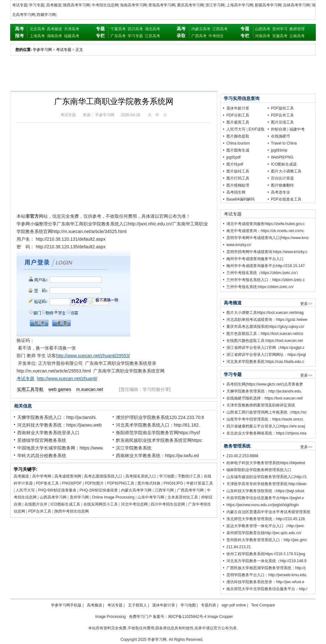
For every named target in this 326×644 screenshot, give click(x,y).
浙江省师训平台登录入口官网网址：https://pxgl (266, 355)
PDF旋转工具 (282, 108)
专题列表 (209, 605)
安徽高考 (280, 36)
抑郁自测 (279, 129)
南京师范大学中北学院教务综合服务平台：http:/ (267, 589)
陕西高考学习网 (76, 5)
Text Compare (263, 605)
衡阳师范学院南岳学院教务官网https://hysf (158, 433)
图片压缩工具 (282, 122)
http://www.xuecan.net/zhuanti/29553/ (93, 356)
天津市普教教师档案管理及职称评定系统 (261, 405)
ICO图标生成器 (284, 164)
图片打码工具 (238, 178)
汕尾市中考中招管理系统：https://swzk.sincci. (265, 419)
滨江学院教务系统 (134, 448)
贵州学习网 (79, 497)
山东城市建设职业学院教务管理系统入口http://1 (267, 477)
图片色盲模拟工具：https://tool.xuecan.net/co (265, 334)
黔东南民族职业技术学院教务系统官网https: (159, 440)
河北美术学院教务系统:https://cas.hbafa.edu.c (265, 362)
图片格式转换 (149, 483)
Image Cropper (220, 617)
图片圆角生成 (238, 150)
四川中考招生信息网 (168, 504)
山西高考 (263, 29)
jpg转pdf (234, 157)
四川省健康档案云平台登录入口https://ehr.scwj (266, 426)
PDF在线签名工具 (286, 199)
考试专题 (20, 5)
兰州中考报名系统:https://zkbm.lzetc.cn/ (260, 287)
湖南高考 (54, 36)
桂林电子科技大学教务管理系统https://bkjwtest (266, 463)
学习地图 (167, 476)
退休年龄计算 (238, 108)
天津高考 (72, 29)
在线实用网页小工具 (101, 504)
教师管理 (297, 29)
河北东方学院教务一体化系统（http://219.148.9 (266, 561)
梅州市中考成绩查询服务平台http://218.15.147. (266, 266)
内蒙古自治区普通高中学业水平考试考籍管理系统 (268, 512)
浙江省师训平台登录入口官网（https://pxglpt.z (265, 348)
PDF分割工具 (238, 115)
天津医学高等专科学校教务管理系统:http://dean (266, 484)
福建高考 (72, 36)
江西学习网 (164, 490)
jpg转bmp (279, 150)
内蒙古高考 (201, 29)
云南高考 (297, 36)
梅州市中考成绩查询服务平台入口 (255, 259)
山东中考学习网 (151, 497)
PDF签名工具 (47, 483)
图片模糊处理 (238, 185)
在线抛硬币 (280, 136)
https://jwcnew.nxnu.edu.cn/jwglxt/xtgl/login (262, 505)
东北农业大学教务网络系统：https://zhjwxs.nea (266, 433)
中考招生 (216, 36)
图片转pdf (235, 164)
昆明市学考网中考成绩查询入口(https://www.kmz (268, 238)
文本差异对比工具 (183, 497)
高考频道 (54, 5)
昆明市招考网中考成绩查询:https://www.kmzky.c (267, 252)
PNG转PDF (72, 483)
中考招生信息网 (105, 5)
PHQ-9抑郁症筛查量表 (57, 490)
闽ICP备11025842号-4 (187, 617)
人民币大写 (25, 490)
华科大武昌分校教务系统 (42, 456)
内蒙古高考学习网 (136, 490)
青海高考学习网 (162, 5)
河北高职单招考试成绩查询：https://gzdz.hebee (267, 320)
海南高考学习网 (133, 5)
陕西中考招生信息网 (72, 511)
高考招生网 (236, 192)
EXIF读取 (257, 129)
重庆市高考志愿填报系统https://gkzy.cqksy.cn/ (265, 327)
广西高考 (199, 36)
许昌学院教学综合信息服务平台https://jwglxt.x (265, 498)
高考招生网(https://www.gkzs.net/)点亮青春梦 (265, 384)
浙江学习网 (215, 5)
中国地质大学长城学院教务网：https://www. (60, 448)
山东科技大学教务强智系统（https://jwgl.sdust (265, 491)
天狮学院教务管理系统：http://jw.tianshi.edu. (264, 391)
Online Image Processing (113, 497)
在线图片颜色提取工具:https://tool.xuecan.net (265, 341)
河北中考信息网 (134, 504)
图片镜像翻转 (282, 185)
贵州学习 (280, 29)
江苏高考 (152, 36)
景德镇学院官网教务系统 (42, 440)
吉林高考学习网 (296, 5)
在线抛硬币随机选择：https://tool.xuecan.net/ (265, 398)
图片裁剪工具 (238, 122)
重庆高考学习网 (190, 5)
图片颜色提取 (238, 136)
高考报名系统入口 (141, 476)
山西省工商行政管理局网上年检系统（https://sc (266, 412)
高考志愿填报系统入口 (103, 476)
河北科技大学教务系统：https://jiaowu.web (59, 425)
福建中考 (297, 129)
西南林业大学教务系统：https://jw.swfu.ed (157, 456)
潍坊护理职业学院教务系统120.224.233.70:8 (160, 417)
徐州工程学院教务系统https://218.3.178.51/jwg (266, 554)
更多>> (306, 304)
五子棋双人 (138, 605)
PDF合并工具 (40, 511)
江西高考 (220, 29)
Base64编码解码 (241, 199)
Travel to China (284, 143)
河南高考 (263, 36)
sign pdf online (234, 605)
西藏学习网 (46, 15)
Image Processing (110, 617)
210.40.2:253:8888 (242, 456)
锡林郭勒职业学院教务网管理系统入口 (259, 470)
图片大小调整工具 (286, 171)
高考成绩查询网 (68, 476)
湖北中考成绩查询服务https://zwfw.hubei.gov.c (266, 224)
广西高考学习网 (190, 490)
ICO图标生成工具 (65, 504)
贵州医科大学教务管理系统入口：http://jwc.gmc (267, 540)
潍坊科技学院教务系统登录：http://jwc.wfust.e (265, 582)
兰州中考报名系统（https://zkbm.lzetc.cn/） (263, 273)
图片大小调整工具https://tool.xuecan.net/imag (265, 313)
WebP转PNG (282, 157)
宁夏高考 (118, 29)
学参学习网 (42, 50)
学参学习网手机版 (66, 605)
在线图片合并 (36, 504)
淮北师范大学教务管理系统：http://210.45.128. (266, 519)
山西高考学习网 (53, 497)
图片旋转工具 (238, 171)
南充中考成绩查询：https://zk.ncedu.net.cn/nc (265, 231)
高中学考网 (42, 476)
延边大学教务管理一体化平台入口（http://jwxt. (266, 526)
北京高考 (37, 29)
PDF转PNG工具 (121, 483)
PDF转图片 (94, 483)
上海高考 (37, 36)
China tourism (238, 143)
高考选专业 (280, 192)
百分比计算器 (282, 178)
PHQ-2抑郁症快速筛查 (99, 490)
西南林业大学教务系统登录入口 (48, 433)
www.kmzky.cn (239, 245)
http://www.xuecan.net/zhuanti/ (67, 379)
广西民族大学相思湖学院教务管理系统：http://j (266, 568)
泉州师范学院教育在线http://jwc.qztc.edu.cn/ (264, 533)
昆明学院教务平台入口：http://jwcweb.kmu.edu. (267, 575)
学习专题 (37, 5)
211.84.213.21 (239, 547)
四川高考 (135, 29)
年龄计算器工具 (200, 483)
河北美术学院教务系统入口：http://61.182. (158, 425)
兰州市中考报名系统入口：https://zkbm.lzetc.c (266, 280)
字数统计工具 (189, 476)
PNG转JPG (173, 483)
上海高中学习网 (240, 5)
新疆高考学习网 (268, 5)
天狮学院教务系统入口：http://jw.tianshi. (57, 417)
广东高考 (118, 36)
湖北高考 (152, 29)
